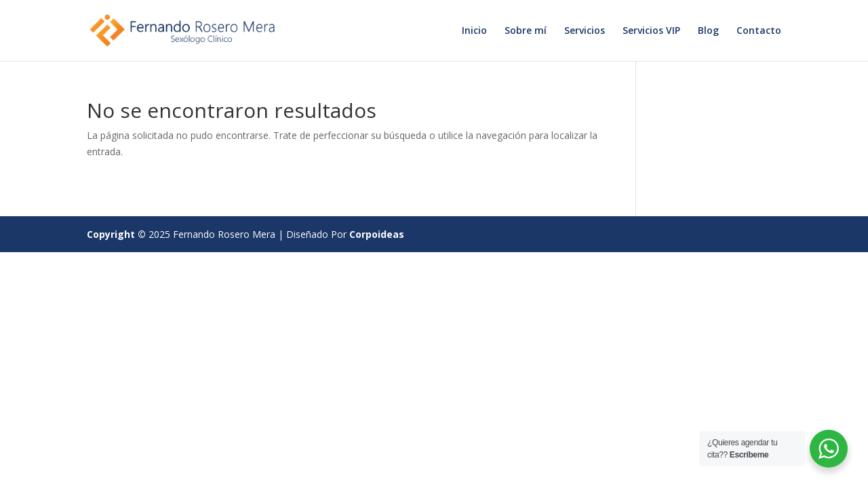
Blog (708, 31)
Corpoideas (377, 234)
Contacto (759, 31)
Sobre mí (526, 31)
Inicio (474, 31)
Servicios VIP (651, 31)
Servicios (585, 31)
